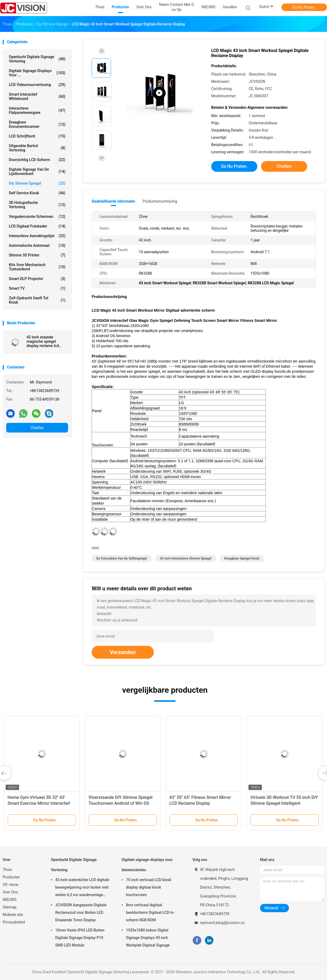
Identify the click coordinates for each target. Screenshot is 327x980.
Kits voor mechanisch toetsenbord (37, 267)
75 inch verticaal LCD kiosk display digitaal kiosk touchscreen (149, 887)
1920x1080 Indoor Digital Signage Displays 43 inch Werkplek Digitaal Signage (148, 938)
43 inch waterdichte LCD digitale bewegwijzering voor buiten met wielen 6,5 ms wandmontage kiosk (82, 888)
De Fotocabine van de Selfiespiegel (122, 558)
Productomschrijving (160, 201)
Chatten (37, 428)
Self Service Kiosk (37, 193)
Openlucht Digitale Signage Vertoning (37, 59)
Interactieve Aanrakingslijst (37, 236)
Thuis (7, 870)
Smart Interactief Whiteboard (37, 96)
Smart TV (37, 288)
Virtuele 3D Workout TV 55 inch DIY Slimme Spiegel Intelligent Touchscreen (284, 803)
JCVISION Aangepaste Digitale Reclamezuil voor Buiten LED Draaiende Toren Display (81, 912)
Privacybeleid (14, 922)
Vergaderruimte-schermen (37, 217)
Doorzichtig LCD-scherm (37, 160)
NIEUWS (10, 900)
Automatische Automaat (37, 245)
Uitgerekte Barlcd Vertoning (37, 148)
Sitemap (10, 907)
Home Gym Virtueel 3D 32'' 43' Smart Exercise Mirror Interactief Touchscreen (39, 803)
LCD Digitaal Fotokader (37, 226)
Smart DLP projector (37, 279)
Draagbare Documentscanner (37, 124)
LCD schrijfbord (37, 136)
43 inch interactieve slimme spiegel (186, 558)
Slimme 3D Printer (37, 255)
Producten (11, 877)
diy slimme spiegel (37, 183)
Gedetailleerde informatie (113, 201)
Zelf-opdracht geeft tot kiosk (37, 300)
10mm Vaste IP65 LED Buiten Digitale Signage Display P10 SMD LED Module (80, 938)
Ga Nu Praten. (304, 7)
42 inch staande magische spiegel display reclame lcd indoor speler (43, 341)
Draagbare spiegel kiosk (242, 558)
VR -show (10, 885)
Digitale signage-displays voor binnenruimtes (147, 865)
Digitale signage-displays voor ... (37, 73)
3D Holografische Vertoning (37, 205)
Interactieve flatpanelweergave (37, 110)
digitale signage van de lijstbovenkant (37, 172)
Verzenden (123, 652)
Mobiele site (13, 915)
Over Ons (10, 892)
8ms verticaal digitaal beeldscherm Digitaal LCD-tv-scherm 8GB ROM (150, 912)
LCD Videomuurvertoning (37, 85)
